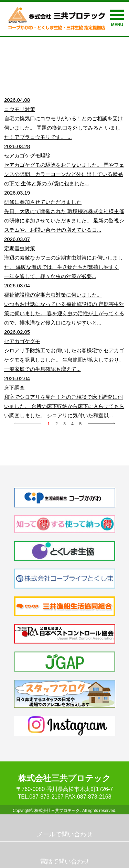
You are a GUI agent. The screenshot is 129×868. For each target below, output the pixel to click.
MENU (117, 18)
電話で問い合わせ (65, 861)
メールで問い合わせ (65, 834)
